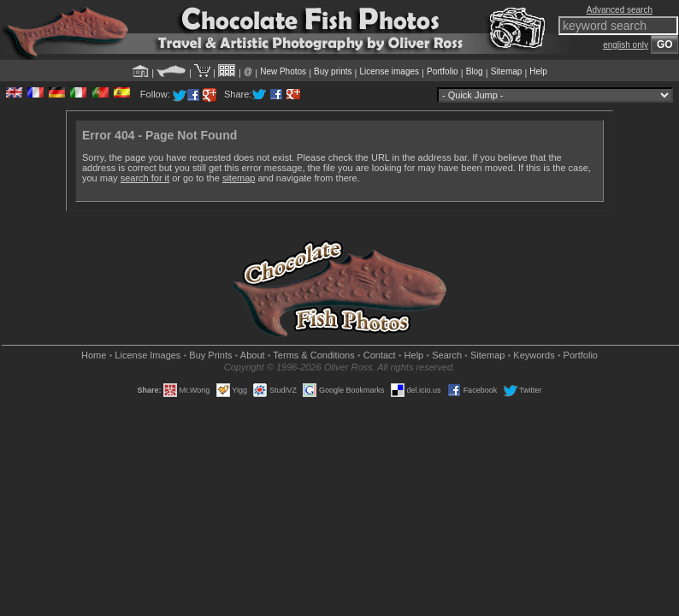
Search (447, 355)
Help (538, 71)
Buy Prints (210, 355)
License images (390, 71)
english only (626, 45)
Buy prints (333, 71)
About (253, 355)
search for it (145, 178)
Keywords (534, 355)
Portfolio (443, 71)
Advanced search (620, 10)
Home (94, 355)
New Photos (283, 71)
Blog (475, 71)
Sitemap (507, 71)
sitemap (239, 178)
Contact (380, 355)
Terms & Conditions (313, 355)
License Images (148, 355)
